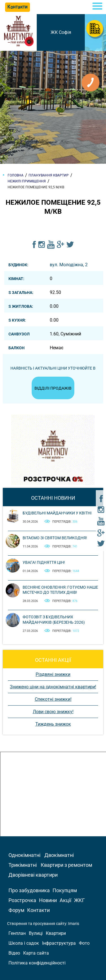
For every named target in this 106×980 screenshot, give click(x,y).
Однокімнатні (24, 855)
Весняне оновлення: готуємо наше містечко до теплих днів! (60, 590)
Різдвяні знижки (53, 674)
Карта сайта (36, 953)
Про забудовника (29, 890)
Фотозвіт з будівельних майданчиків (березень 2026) (54, 619)
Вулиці (36, 933)
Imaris (74, 924)
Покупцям (65, 890)
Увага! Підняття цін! (44, 562)
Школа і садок (24, 943)
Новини (48, 900)
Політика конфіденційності (37, 963)
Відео (14, 953)
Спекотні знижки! (53, 699)
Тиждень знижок (53, 724)
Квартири (56, 933)
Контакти (38, 910)
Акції (65, 900)
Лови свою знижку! (53, 712)
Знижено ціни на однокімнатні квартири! (53, 687)
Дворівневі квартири (33, 875)
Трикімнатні (23, 865)
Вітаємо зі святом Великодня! (55, 538)
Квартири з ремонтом (66, 865)
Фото (84, 943)
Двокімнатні (59, 855)
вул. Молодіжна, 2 (69, 265)
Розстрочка (22, 900)
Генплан (17, 933)
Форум (16, 910)
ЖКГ (79, 900)
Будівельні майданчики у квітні (57, 513)
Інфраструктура (59, 943)
